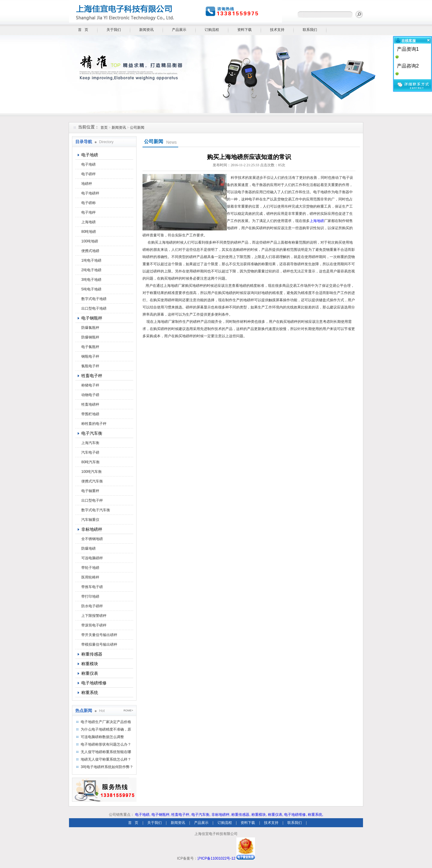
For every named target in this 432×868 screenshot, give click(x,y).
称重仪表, (276, 815)
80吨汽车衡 (90, 462)
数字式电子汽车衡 (96, 510)
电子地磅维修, (295, 815)
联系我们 (310, 30)
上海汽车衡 (90, 443)
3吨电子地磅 (91, 280)
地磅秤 (87, 184)
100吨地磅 (90, 241)
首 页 (83, 30)
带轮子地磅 (90, 568)
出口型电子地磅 (94, 308)
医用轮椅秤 (90, 577)
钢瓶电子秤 (90, 356)
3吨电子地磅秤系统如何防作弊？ (107, 767)
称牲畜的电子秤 (94, 424)
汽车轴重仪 (90, 520)
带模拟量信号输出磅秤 (99, 644)
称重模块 (90, 664)
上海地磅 (88, 222)
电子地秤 (88, 212)
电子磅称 (88, 203)
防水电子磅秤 (92, 606)
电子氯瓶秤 (90, 347)
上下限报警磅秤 (94, 616)
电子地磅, (143, 815)
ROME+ (128, 710)
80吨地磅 (89, 232)
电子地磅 (90, 155)
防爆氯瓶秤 (90, 328)
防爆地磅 (88, 548)
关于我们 (114, 30)
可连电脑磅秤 (92, 558)
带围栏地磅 (90, 414)
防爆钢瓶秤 (90, 337)
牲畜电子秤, (181, 815)
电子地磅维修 (94, 683)
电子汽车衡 (92, 433)
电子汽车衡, (201, 815)
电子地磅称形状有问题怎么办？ (106, 744)
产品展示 (179, 30)
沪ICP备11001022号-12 (216, 858)
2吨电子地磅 (91, 270)
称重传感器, (241, 815)
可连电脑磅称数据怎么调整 (102, 737)
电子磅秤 (88, 174)
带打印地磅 (90, 596)
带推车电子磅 (92, 587)
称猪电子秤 (90, 385)
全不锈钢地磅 (92, 539)
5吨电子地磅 (91, 289)
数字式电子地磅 (94, 299)
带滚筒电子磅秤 (94, 625)
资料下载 (244, 30)
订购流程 (212, 30)
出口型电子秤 (92, 500)
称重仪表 (90, 673)
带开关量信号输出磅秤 (99, 635)
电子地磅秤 (90, 193)
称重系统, (315, 815)
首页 (104, 128)
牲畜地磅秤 (90, 404)
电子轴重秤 (90, 491)
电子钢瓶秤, (161, 815)
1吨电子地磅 (91, 260)
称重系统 (90, 692)
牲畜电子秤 (92, 376)
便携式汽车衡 (92, 481)
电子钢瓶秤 (92, 318)
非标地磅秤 (92, 529)
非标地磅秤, (221, 815)
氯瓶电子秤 (90, 366)
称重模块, (259, 815)
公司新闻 (137, 128)
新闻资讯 (146, 30)
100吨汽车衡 (91, 472)
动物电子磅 (90, 395)
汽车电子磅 (90, 452)
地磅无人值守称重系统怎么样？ (106, 759)
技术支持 (277, 30)
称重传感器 (92, 654)
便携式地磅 (90, 251)
